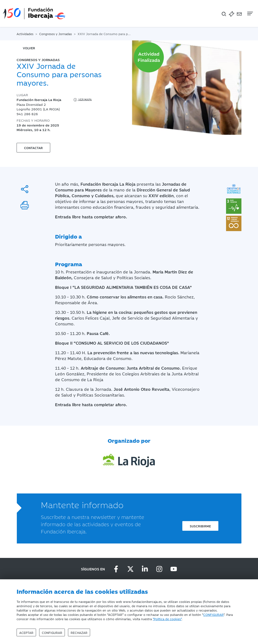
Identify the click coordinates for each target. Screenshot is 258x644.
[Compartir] (25, 189)
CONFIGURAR (213, 614)
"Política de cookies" (167, 619)
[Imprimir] (25, 205)
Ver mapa (82, 100)
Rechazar (79, 632)
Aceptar (26, 632)
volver (29, 48)
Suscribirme (200, 526)
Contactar (33, 148)
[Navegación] (250, 13)
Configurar (52, 632)
